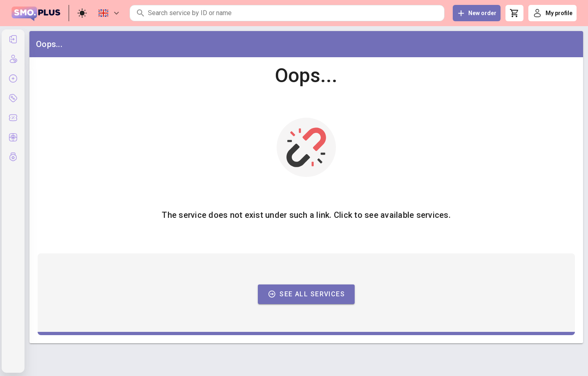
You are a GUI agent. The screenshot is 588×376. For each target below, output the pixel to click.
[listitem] (13, 39)
